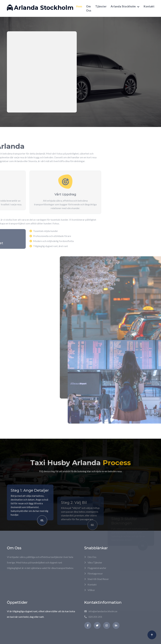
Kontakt (149, 6)
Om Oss (89, 8)
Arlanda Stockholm (123, 6)
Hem (79, 6)
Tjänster (101, 6)
